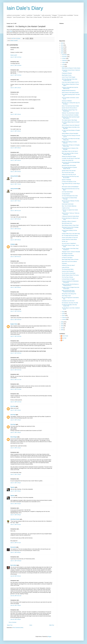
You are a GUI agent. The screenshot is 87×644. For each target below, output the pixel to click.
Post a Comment (13, 622)
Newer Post (10, 625)
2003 (62, 328)
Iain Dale (64, 338)
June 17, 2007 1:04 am (16, 88)
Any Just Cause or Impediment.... (69, 243)
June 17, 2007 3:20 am (16, 131)
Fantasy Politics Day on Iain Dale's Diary (71, 234)
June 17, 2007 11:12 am (16, 380)
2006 (62, 322)
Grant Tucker (65, 336)
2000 (62, 330)
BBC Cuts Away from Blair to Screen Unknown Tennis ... (70, 154)
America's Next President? (68, 271)
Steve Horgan (14, 437)
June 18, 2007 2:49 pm (16, 605)
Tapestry (13, 487)
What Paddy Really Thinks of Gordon (70, 260)
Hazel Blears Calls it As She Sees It (70, 151)
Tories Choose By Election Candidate (70, 115)
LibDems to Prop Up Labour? (68, 265)
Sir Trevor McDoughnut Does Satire (70, 196)
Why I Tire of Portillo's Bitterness (69, 206)
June (63, 66)
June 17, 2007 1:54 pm (16, 483)
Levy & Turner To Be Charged (69, 77)
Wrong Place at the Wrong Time (69, 294)
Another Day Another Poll (68, 160)
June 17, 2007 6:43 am (16, 172)
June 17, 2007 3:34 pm (16, 491)
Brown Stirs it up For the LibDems (69, 262)
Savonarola (13, 547)
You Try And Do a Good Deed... (69, 273)
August (64, 62)
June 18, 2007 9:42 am (16, 576)
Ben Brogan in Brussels (67, 254)
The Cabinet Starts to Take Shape (69, 120)
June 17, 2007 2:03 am (16, 114)
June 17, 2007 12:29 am (16, 57)
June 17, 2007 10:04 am (16, 320)
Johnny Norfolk (14, 176)
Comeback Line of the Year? (68, 301)
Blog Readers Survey (67, 75)
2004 (62, 326)
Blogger (49, 637)
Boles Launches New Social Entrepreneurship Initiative (68, 291)
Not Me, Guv (65, 241)
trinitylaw (13, 244)
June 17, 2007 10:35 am (16, 336)
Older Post (52, 625)
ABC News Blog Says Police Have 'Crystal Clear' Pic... (70, 80)
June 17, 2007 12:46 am (16, 75)
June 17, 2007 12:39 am (16, 65)
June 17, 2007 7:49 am (16, 201)
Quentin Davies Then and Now (69, 171)
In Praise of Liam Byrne (67, 258)
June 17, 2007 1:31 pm (16, 448)
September (65, 61)
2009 (62, 49)
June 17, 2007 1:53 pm (16, 474)
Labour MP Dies (66, 267)
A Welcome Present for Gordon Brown (70, 216)
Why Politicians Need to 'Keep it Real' (70, 225)
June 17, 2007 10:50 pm (16, 561)
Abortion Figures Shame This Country (70, 275)
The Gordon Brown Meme (68, 269)
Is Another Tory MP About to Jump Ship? (71, 158)
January (64, 319)
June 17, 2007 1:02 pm (16, 410)
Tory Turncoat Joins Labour (68, 173)
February (64, 317)
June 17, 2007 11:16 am (16, 389)
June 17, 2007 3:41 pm (16, 504)
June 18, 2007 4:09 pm (16, 619)
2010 (62, 47)
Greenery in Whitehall (67, 101)
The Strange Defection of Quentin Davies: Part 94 (69, 168)
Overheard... (65, 263)
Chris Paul (13, 406)
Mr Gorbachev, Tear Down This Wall (70, 303)
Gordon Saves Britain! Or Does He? (70, 238)
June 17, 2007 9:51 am (16, 257)
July (63, 65)
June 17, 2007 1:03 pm (16, 420)
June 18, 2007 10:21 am (16, 596)
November (65, 57)
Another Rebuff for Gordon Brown (69, 239)
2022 (62, 43)
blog (11, 31)
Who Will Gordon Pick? (67, 223)
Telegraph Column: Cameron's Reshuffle (71, 252)
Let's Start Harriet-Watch (67, 192)
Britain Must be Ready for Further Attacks (71, 68)
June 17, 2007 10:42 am (16, 370)
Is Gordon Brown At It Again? (68, 279)
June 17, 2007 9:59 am (16, 287)
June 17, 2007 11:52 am (16, 402)
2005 (62, 324)
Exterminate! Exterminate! (68, 204)
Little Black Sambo (15, 519)
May (63, 312)
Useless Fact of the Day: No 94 (69, 175)
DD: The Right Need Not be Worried (70, 236)
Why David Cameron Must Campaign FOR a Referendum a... (70, 228)
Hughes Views (14, 324)
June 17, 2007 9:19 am (16, 229)
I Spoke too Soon (66, 208)
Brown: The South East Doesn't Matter (70, 106)
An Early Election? (66, 194)
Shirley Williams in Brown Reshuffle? (70, 134)
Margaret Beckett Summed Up (69, 91)
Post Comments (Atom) (18, 628)
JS (63, 340)
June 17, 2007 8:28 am (16, 219)
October (64, 59)
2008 (62, 51)
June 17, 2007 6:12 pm (16, 524)
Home (31, 625)
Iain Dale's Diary (25, 8)
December (65, 55)
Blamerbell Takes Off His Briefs (69, 166)
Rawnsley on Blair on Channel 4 (69, 221)
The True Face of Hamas (67, 277)
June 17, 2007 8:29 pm (16, 552)
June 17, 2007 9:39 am (16, 240)
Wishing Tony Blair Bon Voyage (69, 156)
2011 (62, 45)
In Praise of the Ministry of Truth (69, 182)
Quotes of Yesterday (66, 180)
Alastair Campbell (14, 40)
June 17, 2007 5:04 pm (16, 515)
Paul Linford (13, 565)
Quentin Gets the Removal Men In (69, 108)
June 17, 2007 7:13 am (16, 184)
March (64, 315)
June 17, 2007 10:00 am (16, 311)
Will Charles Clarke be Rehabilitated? (70, 187)
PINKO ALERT (14, 55)
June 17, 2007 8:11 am (16, 211)
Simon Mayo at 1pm (66, 296)
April (63, 314)
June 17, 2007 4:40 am (16, 160)
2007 (62, 53)
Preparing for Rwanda (67, 73)
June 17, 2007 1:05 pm (16, 432)
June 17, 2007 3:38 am (16, 148)
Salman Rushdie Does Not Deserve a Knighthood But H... (70, 285)
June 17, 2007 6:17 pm (16, 543)
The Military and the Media (68, 256)
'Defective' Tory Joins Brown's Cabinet (70, 113)
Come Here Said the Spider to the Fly (70, 82)
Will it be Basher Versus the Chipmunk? (71, 125)
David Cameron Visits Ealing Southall (70, 93)
